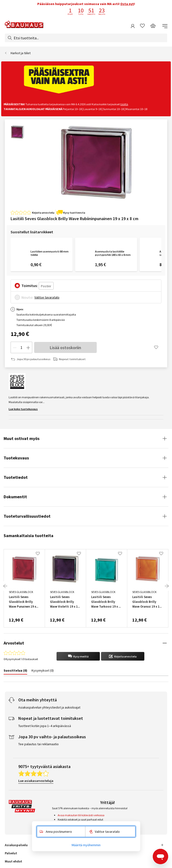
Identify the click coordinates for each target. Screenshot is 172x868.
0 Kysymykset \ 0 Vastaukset (21, 659)
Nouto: (27, 297)
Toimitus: (30, 286)
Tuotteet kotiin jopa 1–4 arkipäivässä (45, 726)
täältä (124, 104)
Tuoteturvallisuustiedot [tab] (27, 516)
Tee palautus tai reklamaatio (38, 744)
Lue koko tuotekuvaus (23, 409)
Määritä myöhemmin (86, 845)
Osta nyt (127, 4)
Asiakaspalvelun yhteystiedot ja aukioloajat (49, 707)
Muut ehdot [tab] (13, 861)
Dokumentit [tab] (15, 497)
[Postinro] (46, 286)
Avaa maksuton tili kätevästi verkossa (81, 815)
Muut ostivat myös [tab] (22, 438)
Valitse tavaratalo (47, 297)
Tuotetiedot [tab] (16, 477)
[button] (78, 656)
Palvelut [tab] (11, 853)
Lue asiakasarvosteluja (36, 781)
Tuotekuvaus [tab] (16, 458)
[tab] (15, 671)
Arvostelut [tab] (14, 643)
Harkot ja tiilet (21, 53)
